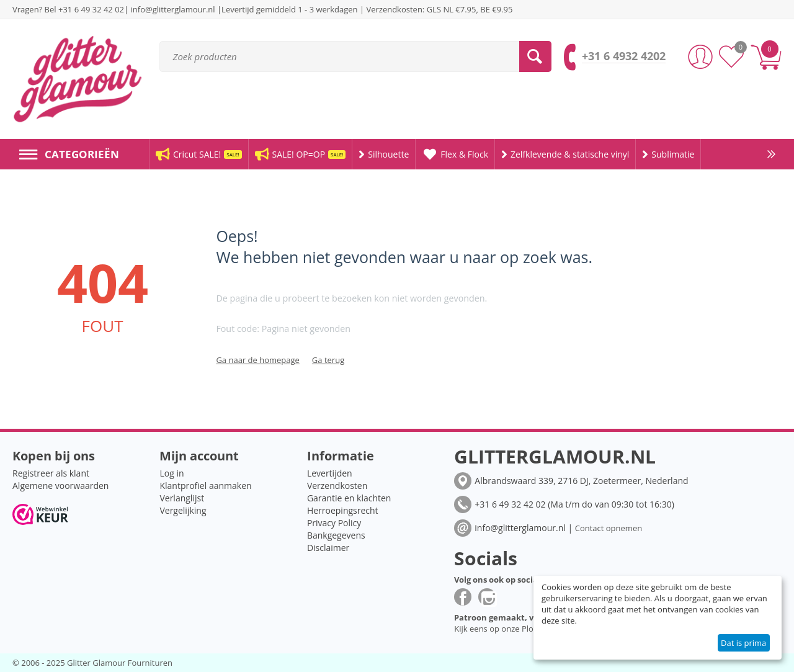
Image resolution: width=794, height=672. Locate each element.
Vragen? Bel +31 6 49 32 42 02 (68, 9)
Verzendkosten (337, 486)
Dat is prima (743, 643)
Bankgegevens (336, 535)
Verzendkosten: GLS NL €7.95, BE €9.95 (439, 9)
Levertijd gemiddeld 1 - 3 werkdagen (289, 9)
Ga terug (328, 360)
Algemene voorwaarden (60, 486)
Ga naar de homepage (257, 360)
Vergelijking (183, 510)
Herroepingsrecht (343, 510)
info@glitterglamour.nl (174, 9)
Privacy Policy (334, 523)
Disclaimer (328, 548)
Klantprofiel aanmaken (205, 486)
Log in (172, 473)
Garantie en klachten (349, 498)
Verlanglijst (182, 498)
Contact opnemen (609, 528)
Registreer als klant (51, 473)
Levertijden (330, 473)
